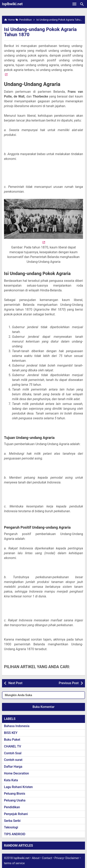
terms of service (14, 863)
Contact (47, 858)
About (36, 858)
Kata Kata (11, 780)
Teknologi (11, 827)
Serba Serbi (12, 821)
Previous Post (69, 683)
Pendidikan (12, 807)
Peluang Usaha (15, 800)
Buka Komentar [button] (44, 707)
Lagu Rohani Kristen (18, 787)
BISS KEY (11, 733)
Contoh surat (13, 760)
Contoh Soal (13, 753)
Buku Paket (12, 740)
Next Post (15, 683)
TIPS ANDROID (15, 834)
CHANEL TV (12, 746)
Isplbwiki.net (12, 4)
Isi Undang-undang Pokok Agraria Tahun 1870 (40, 32)
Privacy (59, 858)
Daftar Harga (13, 767)
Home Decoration (16, 773)
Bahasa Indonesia (17, 726)
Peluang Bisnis (15, 794)
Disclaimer (72, 858)
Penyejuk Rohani (16, 814)
